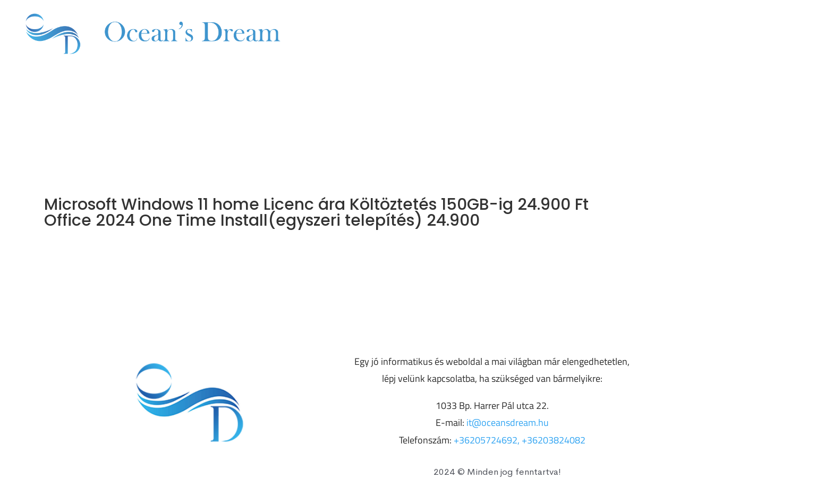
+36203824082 (643, 35)
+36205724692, (488, 440)
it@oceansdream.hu (757, 35)
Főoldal (334, 35)
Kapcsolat (558, 35)
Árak (500, 35)
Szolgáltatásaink (421, 35)
